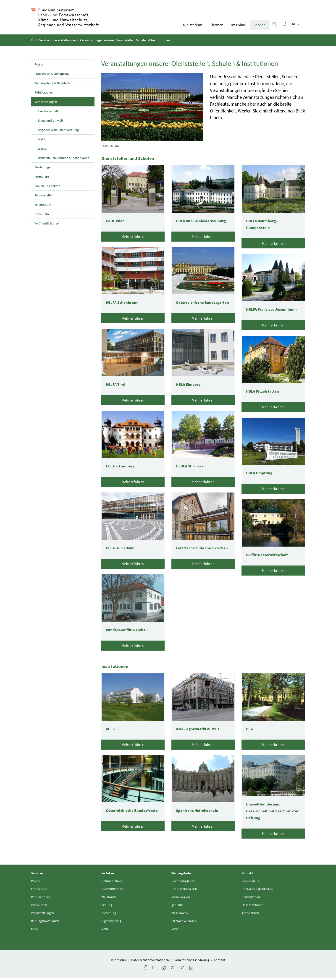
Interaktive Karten (184, 923)
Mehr (35, 931)
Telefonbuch (43, 207)
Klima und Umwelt (51, 122)
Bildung (107, 907)
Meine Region (181, 899)
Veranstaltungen (64, 42)
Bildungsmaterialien (45, 923)
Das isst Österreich (184, 891)
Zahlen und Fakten (47, 188)
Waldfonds (109, 899)
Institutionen (251, 899)
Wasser (43, 151)
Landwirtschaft (48, 113)
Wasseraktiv (180, 915)
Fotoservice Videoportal (52, 76)
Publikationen (44, 94)
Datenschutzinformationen (150, 962)
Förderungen (43, 169)
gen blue (177, 907)
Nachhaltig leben (183, 883)
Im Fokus (238, 26)
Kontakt (219, 962)
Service (260, 26)
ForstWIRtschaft (113, 891)
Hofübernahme (112, 883)
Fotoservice (39, 891)
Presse (39, 66)
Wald (41, 141)
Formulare (42, 179)
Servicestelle (43, 197)
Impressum (119, 962)
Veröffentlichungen (47, 225)
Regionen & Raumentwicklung (58, 132)
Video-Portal (40, 907)
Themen (217, 26)
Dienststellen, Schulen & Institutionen (64, 160)
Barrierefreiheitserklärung (192, 962)
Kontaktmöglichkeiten (257, 891)
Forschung (109, 915)
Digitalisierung (111, 923)
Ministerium (193, 26)
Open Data (42, 216)
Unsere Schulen (253, 907)
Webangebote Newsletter (53, 85)
